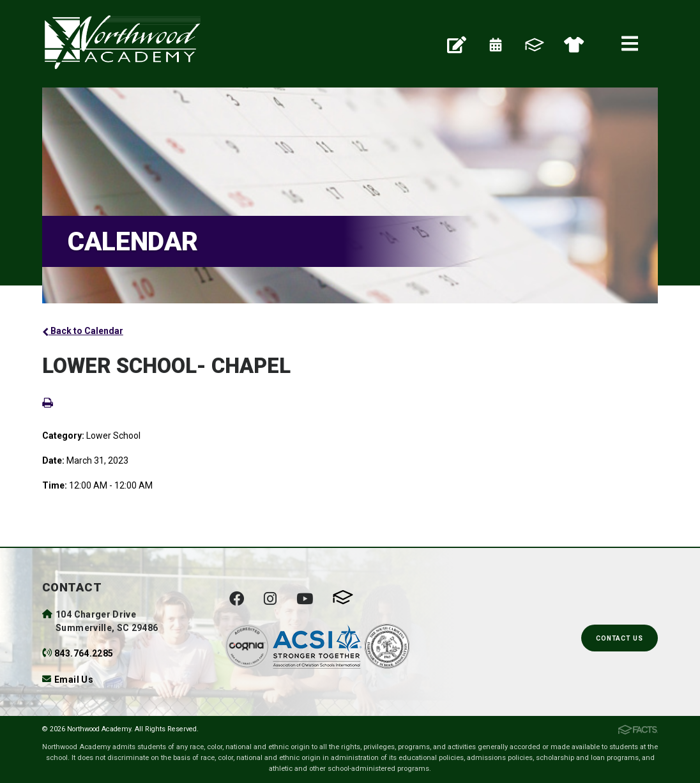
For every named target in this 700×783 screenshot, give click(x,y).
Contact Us (620, 638)
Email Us (74, 680)
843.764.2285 (84, 653)
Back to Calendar (83, 331)
